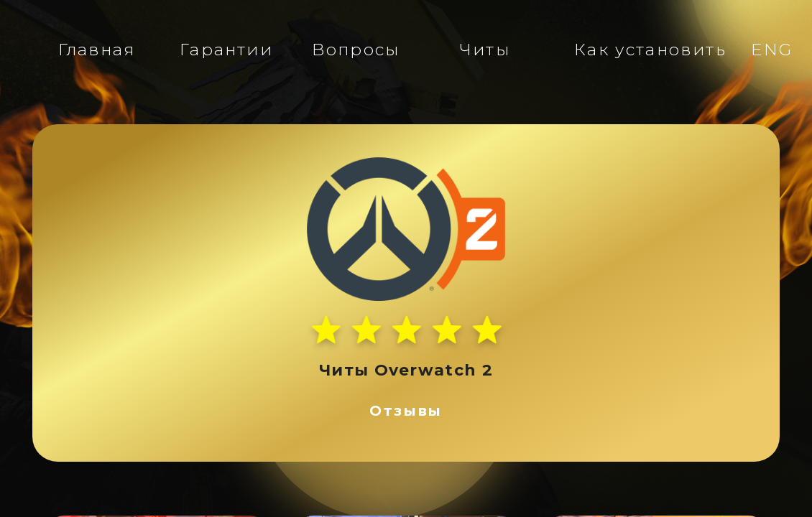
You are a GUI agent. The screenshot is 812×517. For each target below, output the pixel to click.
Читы (485, 50)
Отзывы (406, 411)
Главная (97, 50)
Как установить (650, 50)
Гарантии (226, 50)
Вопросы (356, 50)
